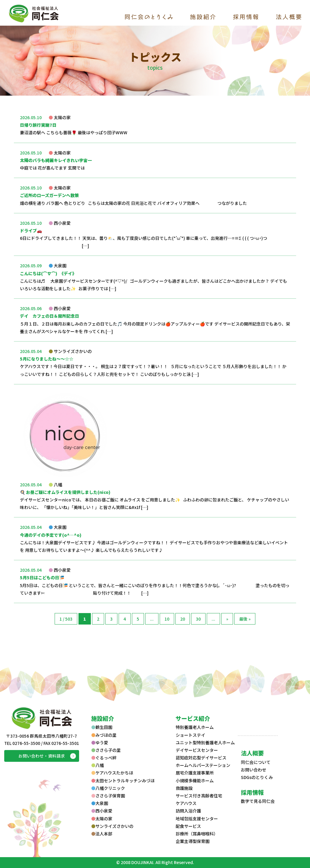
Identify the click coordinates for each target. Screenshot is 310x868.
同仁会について (256, 762)
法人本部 (102, 834)
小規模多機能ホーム (195, 781)
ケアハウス (186, 803)
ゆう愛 (100, 742)
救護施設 (184, 788)
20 (183, 619)
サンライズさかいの (112, 826)
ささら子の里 (106, 750)
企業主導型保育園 (193, 841)
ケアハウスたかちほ (112, 773)
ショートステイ (190, 735)
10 (167, 619)
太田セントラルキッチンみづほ (123, 781)
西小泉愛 (102, 811)
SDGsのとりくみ (257, 777)
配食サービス (188, 826)
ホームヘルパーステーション (203, 765)
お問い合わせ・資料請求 (42, 756)
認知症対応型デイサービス (201, 758)
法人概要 (252, 753)
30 (198, 619)
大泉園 (100, 803)
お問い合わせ (254, 770)
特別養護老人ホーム (195, 727)
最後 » (245, 619)
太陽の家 (102, 819)
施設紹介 (103, 718)
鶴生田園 (102, 727)
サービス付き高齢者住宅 (199, 796)
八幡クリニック (108, 788)
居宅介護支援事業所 (195, 773)
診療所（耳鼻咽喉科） (197, 834)
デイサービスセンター (197, 750)
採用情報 (252, 792)
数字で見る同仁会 (258, 801)
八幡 (97, 765)
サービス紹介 (193, 718)
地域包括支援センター (197, 819)
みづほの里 (104, 735)
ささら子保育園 (108, 796)
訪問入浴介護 (188, 811)
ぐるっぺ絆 (104, 758)
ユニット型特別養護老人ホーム (205, 742)
